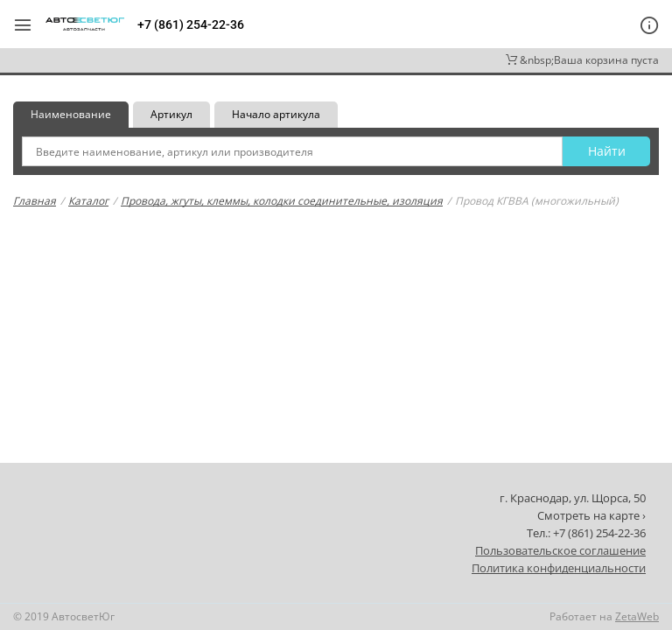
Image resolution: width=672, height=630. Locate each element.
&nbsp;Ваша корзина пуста (582, 60)
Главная (35, 201)
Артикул (171, 114)
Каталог (88, 201)
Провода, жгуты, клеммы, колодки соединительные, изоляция (282, 201)
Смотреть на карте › (591, 515)
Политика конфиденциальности (559, 568)
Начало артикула (276, 114)
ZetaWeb (637, 616)
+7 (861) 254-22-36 (191, 24)
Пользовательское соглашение (560, 550)
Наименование (71, 114)
